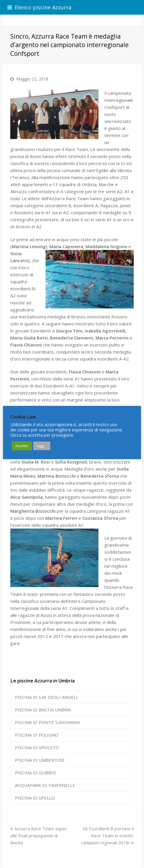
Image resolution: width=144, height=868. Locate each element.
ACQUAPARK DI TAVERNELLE (45, 785)
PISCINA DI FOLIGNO (37, 735)
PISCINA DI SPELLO (35, 798)
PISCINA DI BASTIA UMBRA (43, 710)
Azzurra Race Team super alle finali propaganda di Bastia (39, 836)
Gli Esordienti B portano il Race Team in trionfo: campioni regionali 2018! (107, 836)
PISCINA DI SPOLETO (37, 747)
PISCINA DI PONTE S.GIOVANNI (47, 722)
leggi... (42, 446)
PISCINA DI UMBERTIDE (40, 760)
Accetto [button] (22, 446)
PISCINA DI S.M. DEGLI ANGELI (46, 697)
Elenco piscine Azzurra (39, 7)
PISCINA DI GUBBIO (36, 773)
